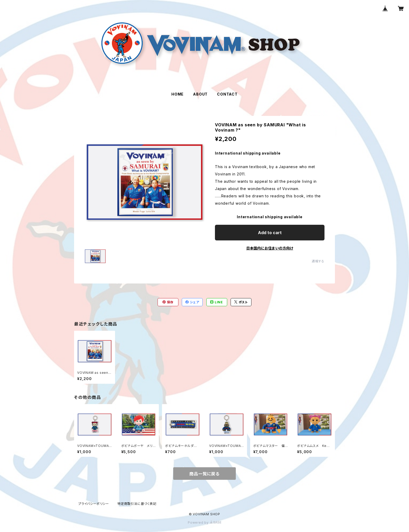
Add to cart (270, 233)
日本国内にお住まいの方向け (270, 248)
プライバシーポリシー (94, 504)
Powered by (204, 522)
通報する (318, 261)
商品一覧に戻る (204, 474)
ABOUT (200, 94)
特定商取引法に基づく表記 (137, 504)
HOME (178, 94)
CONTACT (227, 94)
